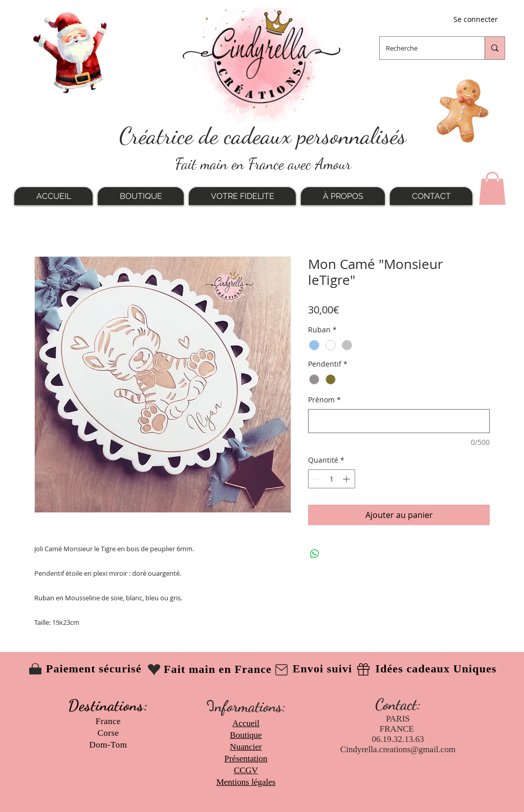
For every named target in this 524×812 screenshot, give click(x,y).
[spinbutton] (332, 479)
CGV (249, 770)
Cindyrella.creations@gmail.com (398, 749)
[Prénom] (399, 421)
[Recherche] (424, 48)
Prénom (324, 400)
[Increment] (347, 479)
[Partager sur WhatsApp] (315, 554)
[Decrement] (316, 479)
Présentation (246, 759)
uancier (249, 747)
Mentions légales (246, 782)
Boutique (246, 735)
